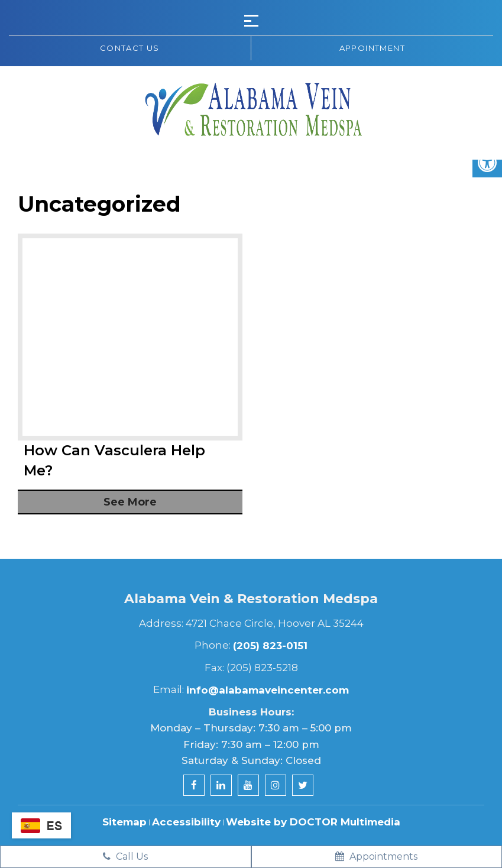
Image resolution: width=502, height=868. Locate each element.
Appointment (372, 48)
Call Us (125, 856)
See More (130, 502)
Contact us (130, 48)
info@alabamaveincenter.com (268, 690)
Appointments (376, 856)
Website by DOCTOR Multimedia (313, 822)
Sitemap (124, 822)
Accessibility (186, 822)
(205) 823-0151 (270, 646)
